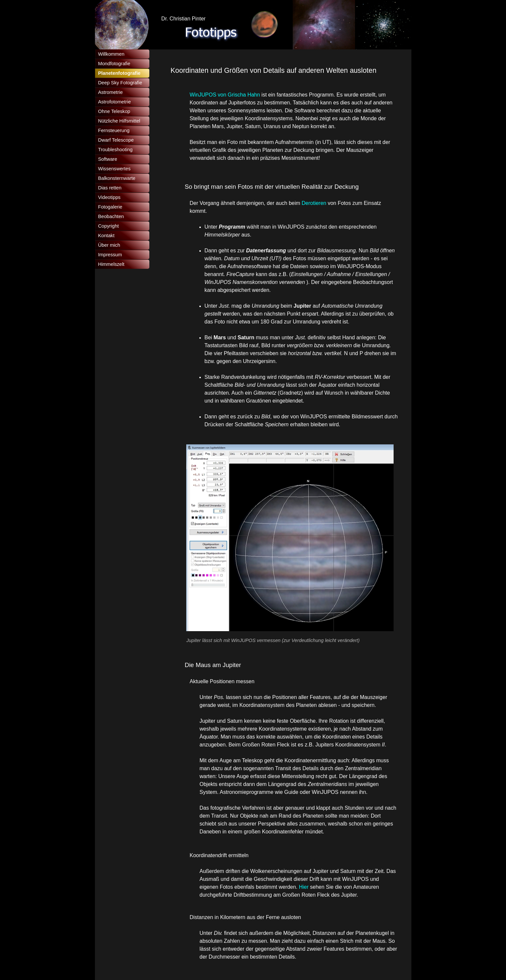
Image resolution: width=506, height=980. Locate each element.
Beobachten (111, 216)
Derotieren (315, 203)
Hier (305, 887)
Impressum (110, 255)
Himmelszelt (111, 264)
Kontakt (106, 236)
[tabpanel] (279, 70)
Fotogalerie (110, 207)
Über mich (109, 245)
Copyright (109, 226)
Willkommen (111, 54)
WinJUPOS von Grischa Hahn (225, 95)
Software (108, 159)
